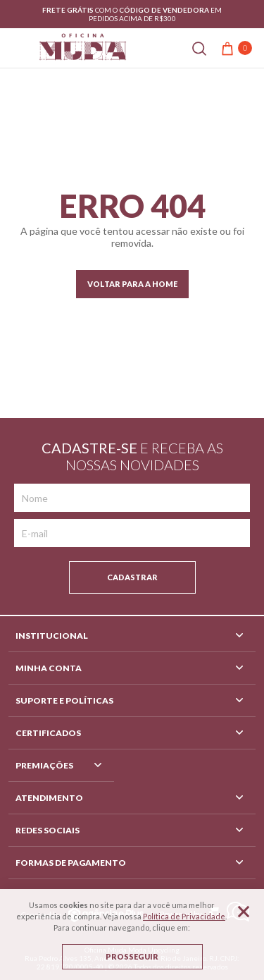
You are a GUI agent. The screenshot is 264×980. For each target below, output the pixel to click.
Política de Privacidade (184, 916)
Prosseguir (132, 956)
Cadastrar (132, 577)
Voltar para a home (132, 284)
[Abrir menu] (16, 48)
